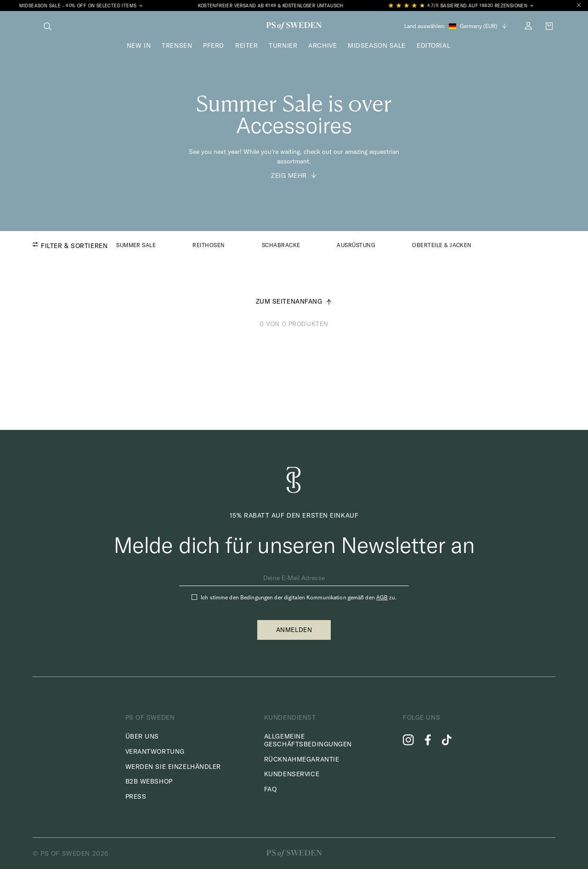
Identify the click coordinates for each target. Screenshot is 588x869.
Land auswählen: (425, 26)
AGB (382, 597)
